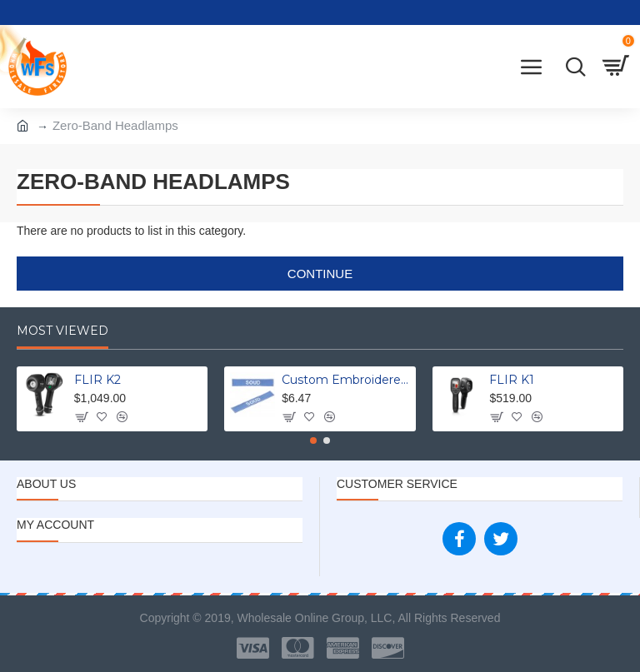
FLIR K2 (97, 380)
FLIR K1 (512, 380)
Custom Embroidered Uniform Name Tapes (345, 380)
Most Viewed (62, 331)
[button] (313, 441)
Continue (320, 274)
